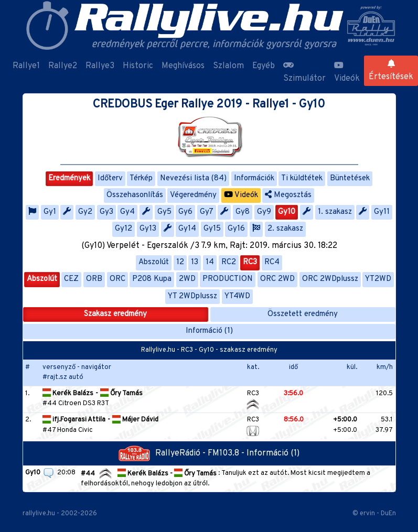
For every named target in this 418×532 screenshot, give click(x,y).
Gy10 (287, 212)
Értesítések (391, 71)
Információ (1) (209, 331)
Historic (138, 66)
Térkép (141, 178)
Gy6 (185, 212)
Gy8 (243, 212)
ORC (117, 279)
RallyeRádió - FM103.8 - (183, 453)
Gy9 (264, 212)
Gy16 (236, 229)
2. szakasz (285, 229)
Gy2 (85, 212)
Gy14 (187, 229)
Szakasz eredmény (115, 314)
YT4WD (237, 296)
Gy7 (207, 212)
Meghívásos (183, 66)
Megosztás (288, 195)
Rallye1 (26, 66)
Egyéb (264, 66)
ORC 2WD (277, 279)
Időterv (110, 178)
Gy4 (127, 212)
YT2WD (378, 279)
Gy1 (50, 212)
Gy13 (148, 229)
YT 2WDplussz (192, 296)
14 (210, 262)
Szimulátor (304, 72)
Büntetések (350, 178)
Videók (347, 72)
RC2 (229, 262)
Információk (254, 178)
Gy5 (164, 212)
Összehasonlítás (135, 195)
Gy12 (124, 229)
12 (180, 262)
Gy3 (106, 212)
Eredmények (69, 178)
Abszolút (154, 262)
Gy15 (212, 229)
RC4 (272, 262)
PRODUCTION (228, 279)
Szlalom (228, 66)
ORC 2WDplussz (330, 279)
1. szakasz (335, 212)
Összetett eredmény (303, 314)
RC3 (250, 262)
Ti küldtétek (302, 178)
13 (195, 262)
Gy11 (382, 212)
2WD (187, 279)
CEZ (71, 279)
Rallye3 (100, 66)
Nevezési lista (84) (193, 178)
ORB (94, 279)
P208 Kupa (152, 279)
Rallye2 (63, 66)
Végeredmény (193, 195)
